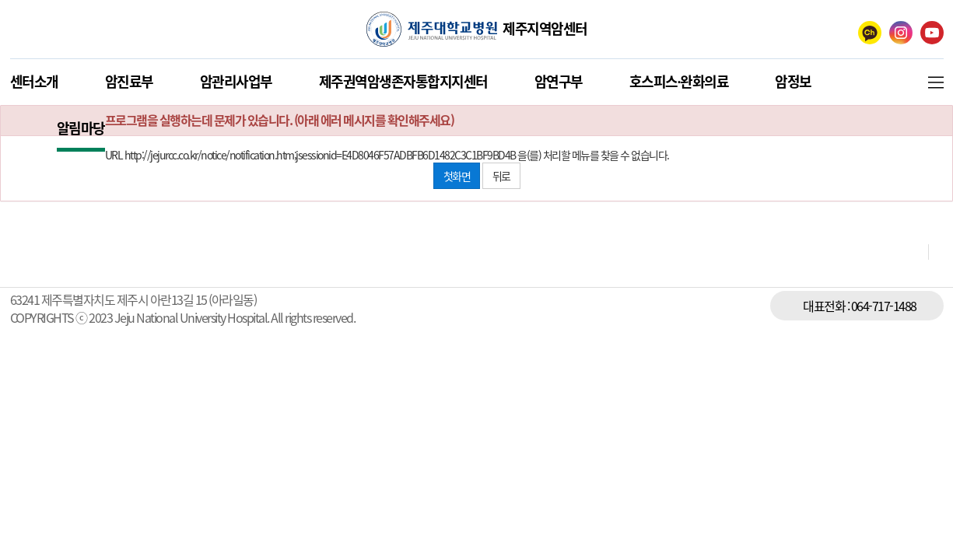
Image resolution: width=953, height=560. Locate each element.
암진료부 (129, 81)
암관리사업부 (236, 81)
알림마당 (81, 128)
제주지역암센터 (545, 29)
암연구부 (559, 81)
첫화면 (457, 176)
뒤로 (501, 176)
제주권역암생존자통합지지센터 (403, 81)
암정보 (793, 81)
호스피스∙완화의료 (679, 81)
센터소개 (34, 81)
